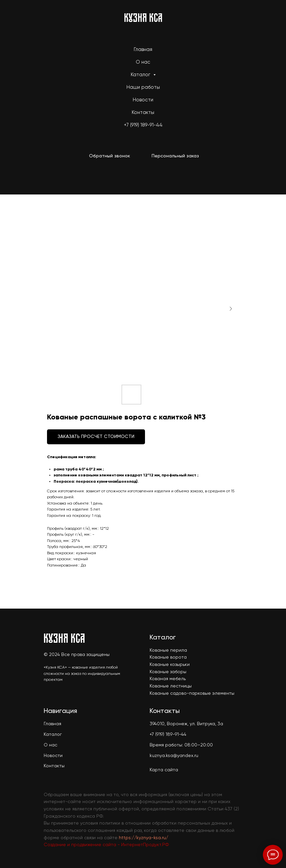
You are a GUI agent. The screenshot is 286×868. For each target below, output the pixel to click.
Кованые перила (168, 650)
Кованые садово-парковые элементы (192, 693)
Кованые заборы (168, 672)
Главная (143, 50)
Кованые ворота (168, 657)
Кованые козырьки (170, 665)
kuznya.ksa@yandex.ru (174, 756)
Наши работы (143, 87)
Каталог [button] (141, 75)
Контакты (143, 112)
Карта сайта (164, 770)
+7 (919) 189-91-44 (143, 125)
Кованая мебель (168, 679)
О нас (143, 62)
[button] (110, 156)
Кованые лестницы (171, 686)
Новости (143, 100)
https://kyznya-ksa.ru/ (143, 838)
